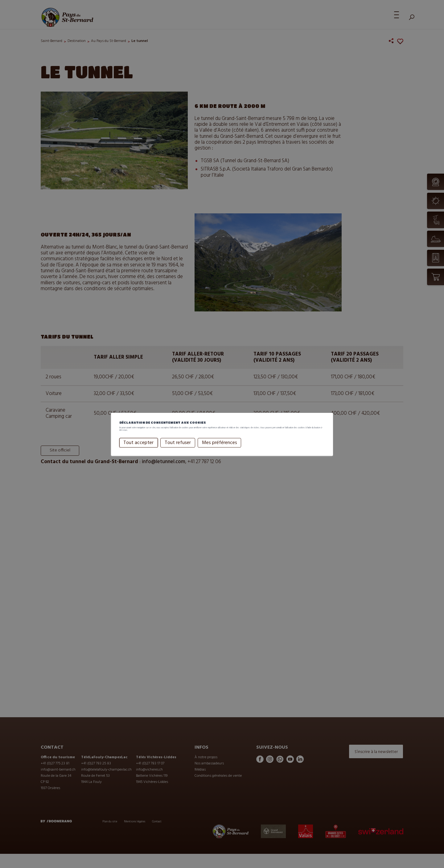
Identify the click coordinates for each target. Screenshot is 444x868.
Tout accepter (118, 448)
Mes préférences (199, 448)
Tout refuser (157, 448)
